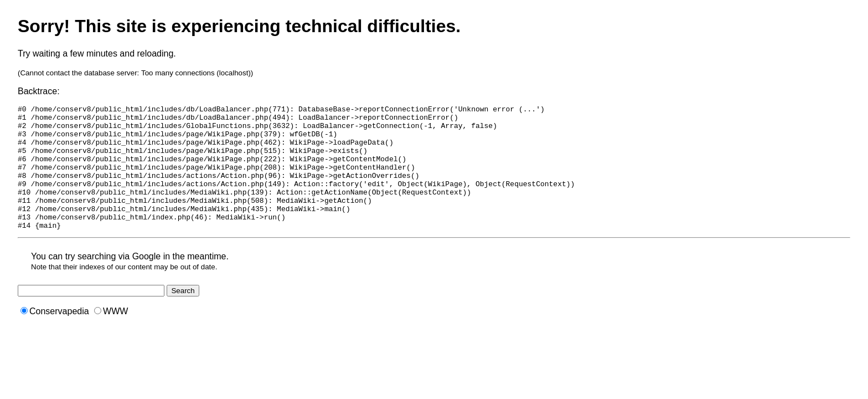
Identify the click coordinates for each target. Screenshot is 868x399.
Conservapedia (55, 336)
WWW (111, 336)
